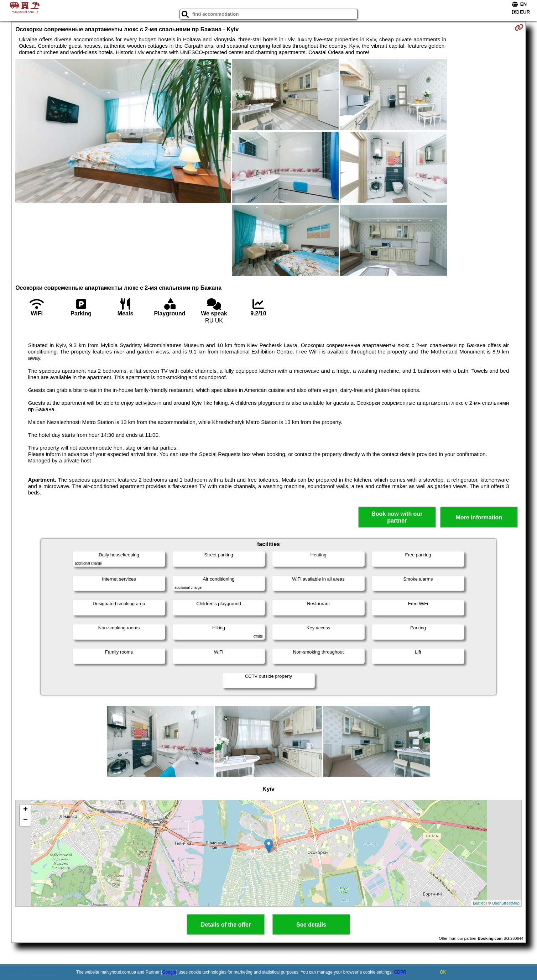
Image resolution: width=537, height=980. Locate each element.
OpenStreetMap (506, 903)
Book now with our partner (397, 517)
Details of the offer (226, 925)
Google (169, 972)
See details (311, 925)
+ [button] (25, 810)
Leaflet (479, 903)
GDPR (400, 972)
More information (479, 517)
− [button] (25, 821)
